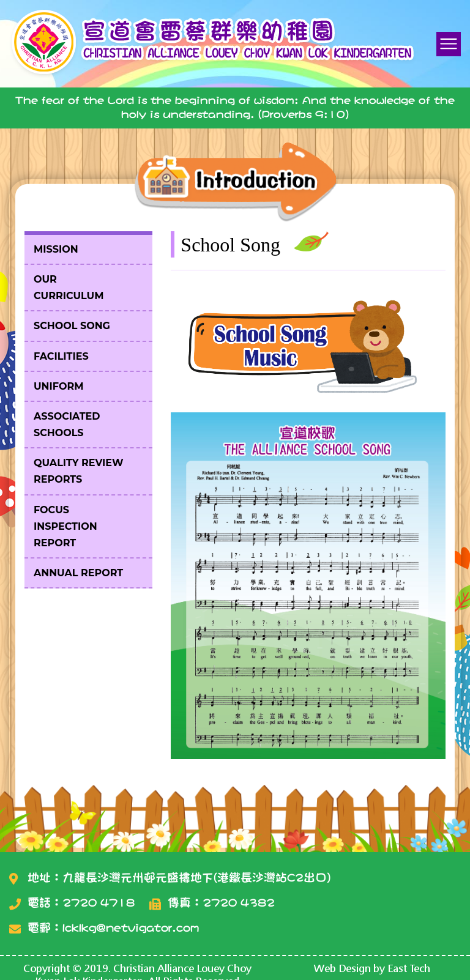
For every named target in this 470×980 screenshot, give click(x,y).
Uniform (58, 386)
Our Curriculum (69, 288)
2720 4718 (99, 903)
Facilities (61, 356)
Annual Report (78, 573)
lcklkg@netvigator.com (131, 928)
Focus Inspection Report (65, 526)
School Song (72, 326)
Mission (56, 249)
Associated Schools (67, 425)
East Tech (409, 968)
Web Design (342, 968)
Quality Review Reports (79, 471)
